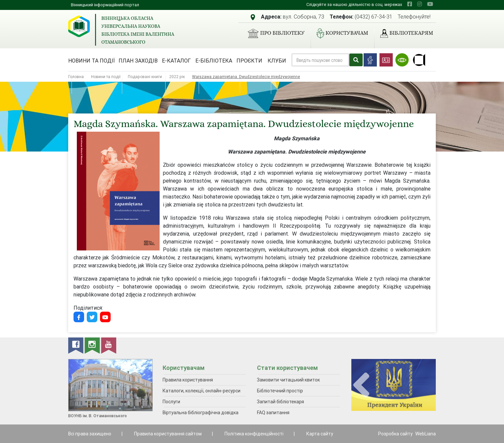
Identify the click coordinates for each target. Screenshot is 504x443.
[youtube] (430, 4)
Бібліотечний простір (280, 391)
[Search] (320, 60)
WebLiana (426, 434)
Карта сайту (320, 434)
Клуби (277, 61)
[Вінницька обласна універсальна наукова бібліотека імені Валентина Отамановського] (79, 26)
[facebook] (410, 4)
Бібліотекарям (404, 33)
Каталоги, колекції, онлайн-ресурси (202, 391)
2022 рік (177, 77)
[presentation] (361, 385)
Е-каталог (176, 61)
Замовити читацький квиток (288, 380)
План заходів (138, 61)
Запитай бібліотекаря (280, 402)
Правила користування (188, 380)
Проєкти (249, 61)
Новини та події (92, 61)
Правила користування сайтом (168, 434)
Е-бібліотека (214, 61)
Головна (76, 77)
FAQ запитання (273, 413)
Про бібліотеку (273, 33)
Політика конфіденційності (254, 434)
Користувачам (340, 33)
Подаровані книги (145, 77)
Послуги (171, 402)
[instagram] (420, 4)
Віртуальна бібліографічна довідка (201, 413)
